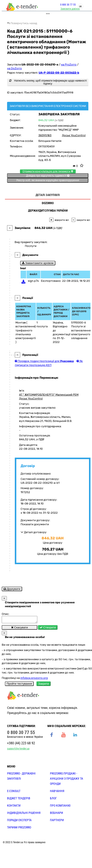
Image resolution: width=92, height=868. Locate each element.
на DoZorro (14, 68)
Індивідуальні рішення (24, 814)
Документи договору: (35, 520)
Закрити (44, 685)
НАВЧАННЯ (57, 792)
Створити (48, 629)
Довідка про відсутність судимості (48, 176)
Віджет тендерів (19, 800)
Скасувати (20, 629)
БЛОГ (53, 800)
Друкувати (12, 589)
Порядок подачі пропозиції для (44, 361)
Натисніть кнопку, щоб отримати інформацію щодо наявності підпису (48, 82)
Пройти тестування (19, 685)
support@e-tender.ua (18, 750)
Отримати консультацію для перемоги (48, 171)
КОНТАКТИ (14, 807)
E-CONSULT (14, 792)
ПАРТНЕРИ (57, 821)
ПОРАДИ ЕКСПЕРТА (19, 821)
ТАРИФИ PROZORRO (19, 829)
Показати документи (35, 524)
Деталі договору (34, 532)
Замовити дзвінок (70, 9)
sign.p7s (33, 281)
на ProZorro (69, 65)
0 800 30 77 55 (68, 5)
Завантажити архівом (38, 263)
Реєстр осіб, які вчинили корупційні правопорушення (48, 180)
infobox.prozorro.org (34, 679)
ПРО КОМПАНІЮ (60, 807)
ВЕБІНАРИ (57, 814)
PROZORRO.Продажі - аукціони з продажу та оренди (66, 780)
